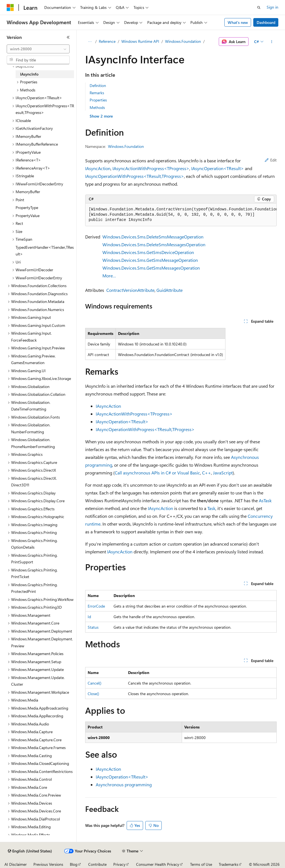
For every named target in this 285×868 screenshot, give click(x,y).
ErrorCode (96, 606)
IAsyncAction (98, 168)
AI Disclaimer (16, 864)
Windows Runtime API (140, 41)
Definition (98, 85)
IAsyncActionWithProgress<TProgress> (151, 168)
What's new (238, 22)
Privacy (119, 864)
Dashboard (266, 22)
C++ (207, 473)
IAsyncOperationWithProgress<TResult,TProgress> (135, 176)
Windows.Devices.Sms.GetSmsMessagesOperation (151, 268)
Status (93, 627)
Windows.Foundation (183, 41)
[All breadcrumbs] (90, 42)
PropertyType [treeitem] (27, 207)
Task (211, 508)
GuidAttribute (169, 290)
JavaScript (223, 473)
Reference (107, 41)
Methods (97, 107)
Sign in (272, 7)
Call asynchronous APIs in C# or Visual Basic (157, 473)
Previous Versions (48, 864)
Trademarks (229, 864)
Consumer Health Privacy (158, 864)
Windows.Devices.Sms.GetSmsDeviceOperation (148, 252)
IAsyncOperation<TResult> (218, 168)
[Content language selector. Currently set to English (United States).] (30, 851)
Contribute (97, 864)
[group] (181, 215)
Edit (271, 160)
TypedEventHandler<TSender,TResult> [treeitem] (45, 251)
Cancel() (94, 683)
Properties (98, 100)
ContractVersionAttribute (130, 290)
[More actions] (272, 42)
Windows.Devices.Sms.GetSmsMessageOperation (150, 260)
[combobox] (38, 49)
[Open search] (259, 8)
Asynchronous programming (124, 784)
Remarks (97, 93)
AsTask (265, 500)
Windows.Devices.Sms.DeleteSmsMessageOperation (153, 237)
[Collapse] (68, 37)
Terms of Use (201, 864)
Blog (74, 864)
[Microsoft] (10, 8)
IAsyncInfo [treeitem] (29, 74)
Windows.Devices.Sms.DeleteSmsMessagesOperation (154, 244)
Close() (93, 694)
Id (89, 617)
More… (109, 276)
